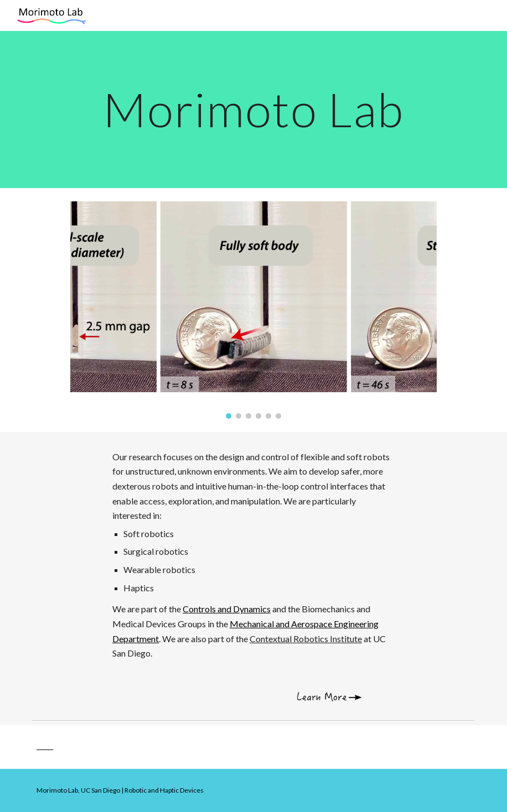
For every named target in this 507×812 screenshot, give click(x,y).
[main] (254, 109)
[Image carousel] (254, 310)
